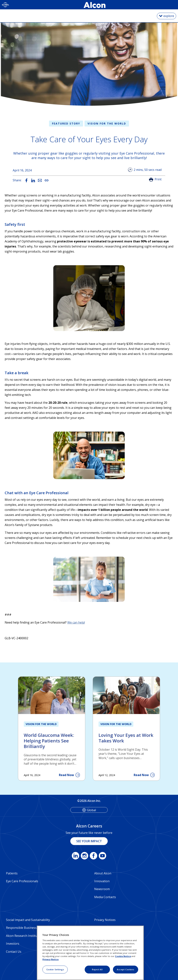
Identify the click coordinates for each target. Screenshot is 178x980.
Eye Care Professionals (22, 881)
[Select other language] (6, 5)
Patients (12, 873)
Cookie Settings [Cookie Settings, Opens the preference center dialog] (55, 969)
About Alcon (103, 873)
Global (91, 810)
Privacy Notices (105, 920)
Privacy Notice (50, 959)
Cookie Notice (123, 956)
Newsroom (102, 889)
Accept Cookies (125, 969)
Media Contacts (105, 897)
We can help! (76, 622)
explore (169, 16)
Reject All (97, 969)
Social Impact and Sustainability (28, 920)
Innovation (102, 881)
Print (158, 179)
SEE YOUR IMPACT (89, 841)
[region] (90, 953)
